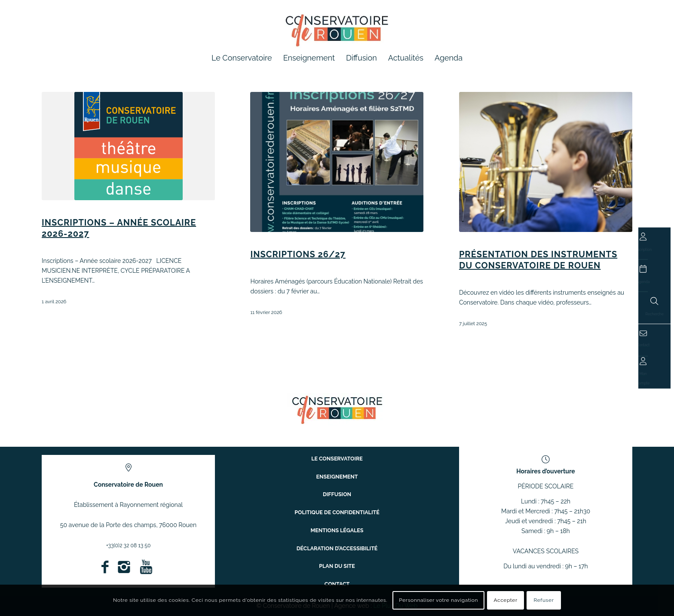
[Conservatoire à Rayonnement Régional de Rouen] (337, 34)
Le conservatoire (337, 468)
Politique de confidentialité (337, 514)
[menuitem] (242, 58)
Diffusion (337, 499)
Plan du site (337, 559)
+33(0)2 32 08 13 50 (128, 545)
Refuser (544, 600)
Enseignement (337, 483)
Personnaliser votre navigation (438, 600)
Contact (337, 574)
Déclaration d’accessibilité (337, 544)
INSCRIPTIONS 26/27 (298, 254)
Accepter (506, 600)
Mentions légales (337, 529)
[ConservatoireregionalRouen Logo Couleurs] (337, 409)
